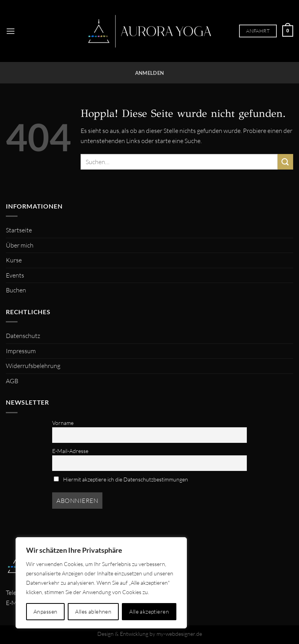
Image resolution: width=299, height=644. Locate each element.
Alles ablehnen (93, 611)
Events (15, 275)
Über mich (20, 245)
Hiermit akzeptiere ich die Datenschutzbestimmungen (121, 479)
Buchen (16, 290)
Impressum (21, 351)
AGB (12, 381)
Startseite (19, 230)
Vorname (63, 423)
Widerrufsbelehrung (33, 366)
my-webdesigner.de (179, 634)
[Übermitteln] (285, 162)
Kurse (14, 260)
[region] (101, 583)
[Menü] (11, 31)
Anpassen (45, 611)
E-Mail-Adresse (70, 451)
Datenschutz (23, 336)
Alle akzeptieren (149, 611)
